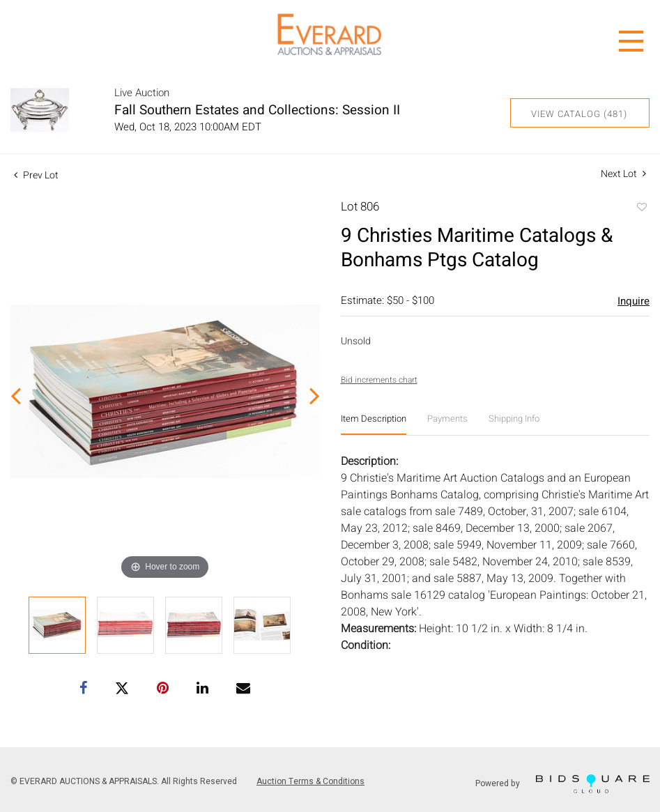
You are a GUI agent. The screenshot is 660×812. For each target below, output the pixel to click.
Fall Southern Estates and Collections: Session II (257, 110)
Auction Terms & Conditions (310, 781)
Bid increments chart (379, 380)
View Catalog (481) (579, 114)
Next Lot (623, 174)
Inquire (634, 301)
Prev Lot (36, 175)
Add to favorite (641, 208)
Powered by (562, 784)
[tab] (374, 424)
